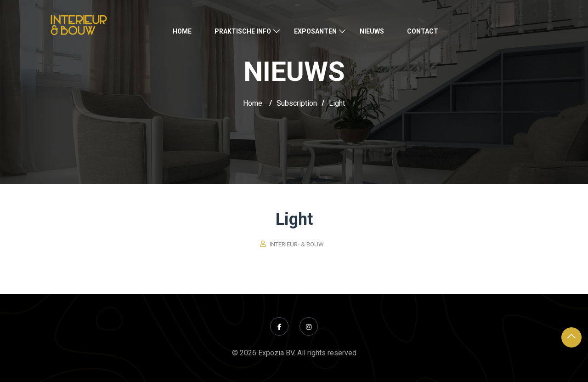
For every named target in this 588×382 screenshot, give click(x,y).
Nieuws (372, 31)
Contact (423, 31)
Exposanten (315, 31)
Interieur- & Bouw (297, 244)
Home (182, 31)
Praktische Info (243, 31)
